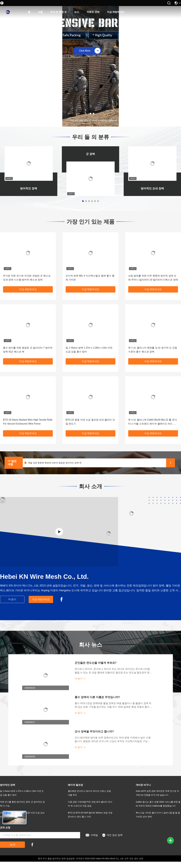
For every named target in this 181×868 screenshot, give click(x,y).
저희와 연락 (93, 12)
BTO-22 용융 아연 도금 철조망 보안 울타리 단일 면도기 (90, 422)
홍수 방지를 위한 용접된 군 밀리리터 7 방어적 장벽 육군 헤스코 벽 (28, 350)
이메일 (92, 835)
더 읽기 (12, 599)
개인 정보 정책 (112, 835)
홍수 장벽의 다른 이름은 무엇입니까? (97, 697)
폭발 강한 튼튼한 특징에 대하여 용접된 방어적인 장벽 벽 (55, 463)
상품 (40, 12)
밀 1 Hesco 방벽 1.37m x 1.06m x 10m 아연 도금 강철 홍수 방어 (89, 350)
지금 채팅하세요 (116, 12)
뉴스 (77, 12)
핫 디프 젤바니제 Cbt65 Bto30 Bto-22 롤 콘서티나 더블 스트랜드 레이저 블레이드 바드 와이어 (153, 422)
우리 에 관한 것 (58, 12)
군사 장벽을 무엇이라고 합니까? (94, 732)
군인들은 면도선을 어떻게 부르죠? (96, 663)
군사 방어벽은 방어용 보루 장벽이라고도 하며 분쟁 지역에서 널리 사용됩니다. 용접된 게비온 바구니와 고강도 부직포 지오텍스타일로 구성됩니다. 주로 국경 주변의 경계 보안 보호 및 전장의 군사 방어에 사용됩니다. (113, 740)
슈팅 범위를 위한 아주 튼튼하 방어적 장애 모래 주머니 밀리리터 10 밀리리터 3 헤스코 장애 (153, 278)
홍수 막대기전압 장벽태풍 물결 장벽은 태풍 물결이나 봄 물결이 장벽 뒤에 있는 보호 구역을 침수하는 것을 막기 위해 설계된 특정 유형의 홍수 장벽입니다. (113, 705)
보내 (13, 845)
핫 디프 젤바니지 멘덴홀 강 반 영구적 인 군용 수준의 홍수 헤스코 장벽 (153, 350)
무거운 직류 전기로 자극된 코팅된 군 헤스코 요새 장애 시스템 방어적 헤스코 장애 (27, 278)
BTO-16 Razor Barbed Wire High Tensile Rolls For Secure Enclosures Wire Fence (28, 422)
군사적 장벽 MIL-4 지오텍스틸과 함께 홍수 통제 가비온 (90, 278)
